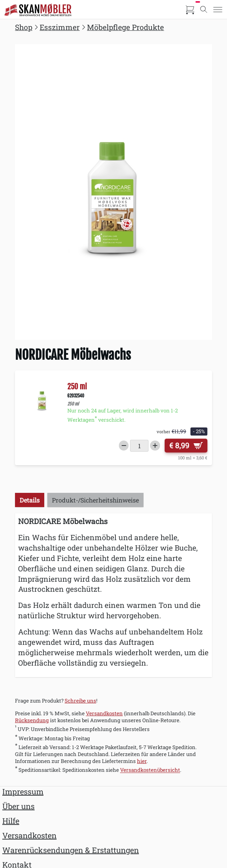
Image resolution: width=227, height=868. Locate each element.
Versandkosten (104, 713)
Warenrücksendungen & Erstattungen (71, 850)
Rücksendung (32, 720)
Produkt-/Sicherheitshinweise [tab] (95, 500)
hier (142, 761)
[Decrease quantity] (124, 446)
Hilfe (11, 821)
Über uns (18, 806)
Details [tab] (30, 500)
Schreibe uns (80, 701)
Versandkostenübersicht (150, 770)
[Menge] (139, 446)
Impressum (23, 791)
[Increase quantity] (155, 446)
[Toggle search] (204, 10)
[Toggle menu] (218, 10)
